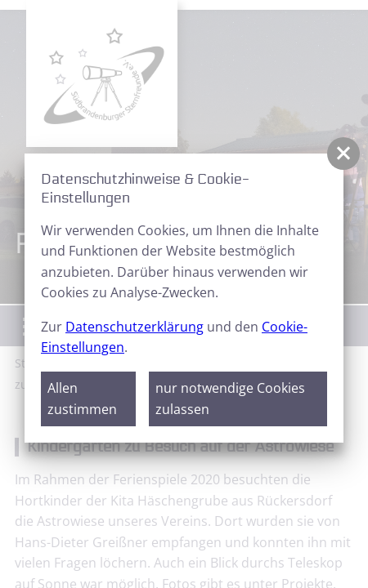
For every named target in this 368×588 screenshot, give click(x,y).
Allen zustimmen (82, 399)
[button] (343, 154)
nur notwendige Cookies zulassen (230, 399)
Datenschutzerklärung (135, 327)
